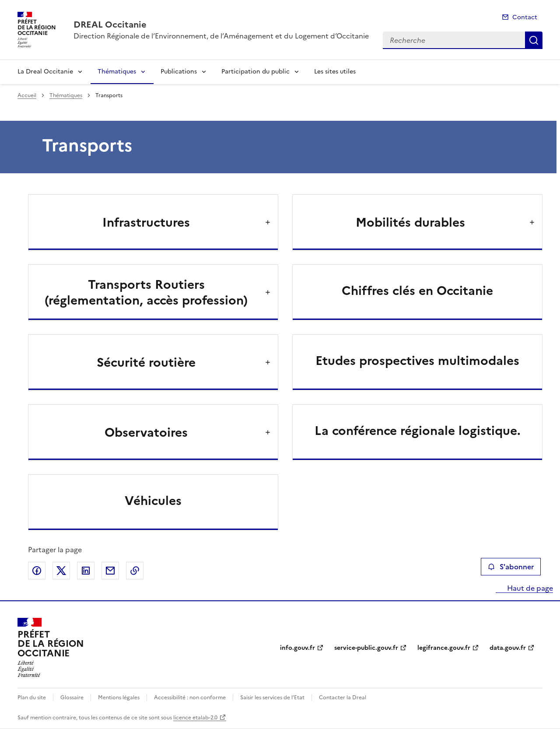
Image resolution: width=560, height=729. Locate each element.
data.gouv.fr (508, 648)
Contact (525, 17)
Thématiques (117, 72)
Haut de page (529, 588)
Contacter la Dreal (343, 697)
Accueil (27, 95)
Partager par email (110, 571)
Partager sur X (61, 571)
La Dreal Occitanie (45, 72)
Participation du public (255, 72)
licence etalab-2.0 (195, 718)
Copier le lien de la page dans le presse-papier (135, 571)
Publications (179, 72)
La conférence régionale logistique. (418, 431)
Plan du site (32, 697)
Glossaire (72, 697)
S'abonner (511, 567)
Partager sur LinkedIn (86, 571)
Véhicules (153, 501)
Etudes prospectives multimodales (417, 361)
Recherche (534, 40)
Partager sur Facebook (37, 571)
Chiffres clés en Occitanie (417, 291)
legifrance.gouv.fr (444, 648)
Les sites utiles (335, 72)
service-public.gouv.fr (366, 648)
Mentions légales (119, 697)
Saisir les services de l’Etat (272, 697)
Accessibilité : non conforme (190, 697)
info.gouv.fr (297, 648)
